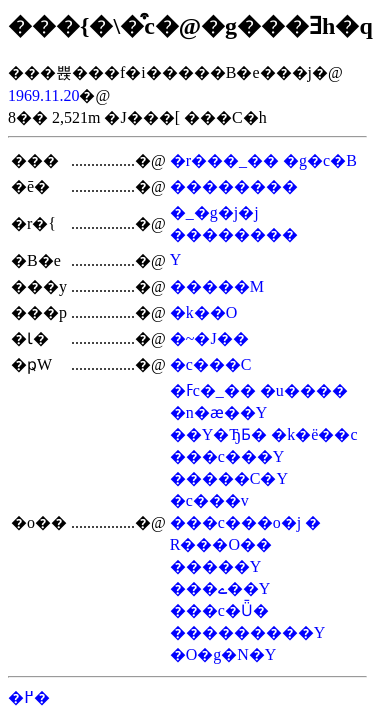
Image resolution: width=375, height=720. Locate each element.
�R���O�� (221, 544)
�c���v (209, 500)
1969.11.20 (43, 95)
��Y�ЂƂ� (219, 434)
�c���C (211, 364)
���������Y (247, 632)
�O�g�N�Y (223, 654)
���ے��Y (220, 588)
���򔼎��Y (176, 259)
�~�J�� (209, 338)
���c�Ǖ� (219, 610)
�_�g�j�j (214, 212)
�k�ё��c (314, 434)
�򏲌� (313, 522)
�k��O (204, 312)
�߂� (29, 697)
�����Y (215, 566)
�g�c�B (320, 160)
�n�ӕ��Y (218, 412)
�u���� (304, 390)
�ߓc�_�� (213, 390)
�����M (217, 286)
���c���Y (227, 456)
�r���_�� (224, 160)
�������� (234, 186)
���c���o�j (236, 522)
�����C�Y (229, 478)
